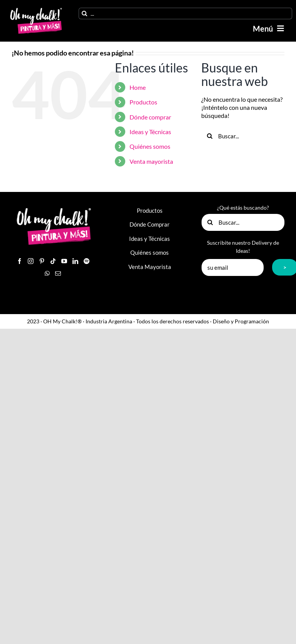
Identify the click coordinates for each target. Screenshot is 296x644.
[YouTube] (64, 261)
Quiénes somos (150, 146)
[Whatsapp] (47, 273)
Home (138, 87)
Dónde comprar (150, 117)
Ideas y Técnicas (150, 132)
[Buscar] (84, 13)
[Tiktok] (53, 261)
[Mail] (58, 273)
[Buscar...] (243, 136)
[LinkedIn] (75, 261)
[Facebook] (19, 261)
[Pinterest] (42, 261)
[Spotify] (87, 261)
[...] (185, 13)
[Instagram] (31, 261)
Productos (143, 102)
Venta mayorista (151, 161)
